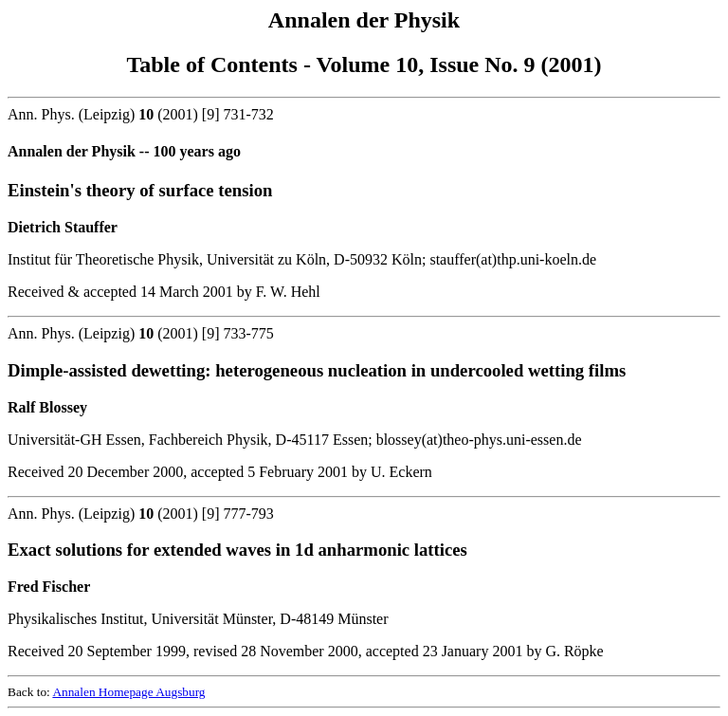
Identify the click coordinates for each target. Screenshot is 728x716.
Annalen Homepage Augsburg (128, 692)
